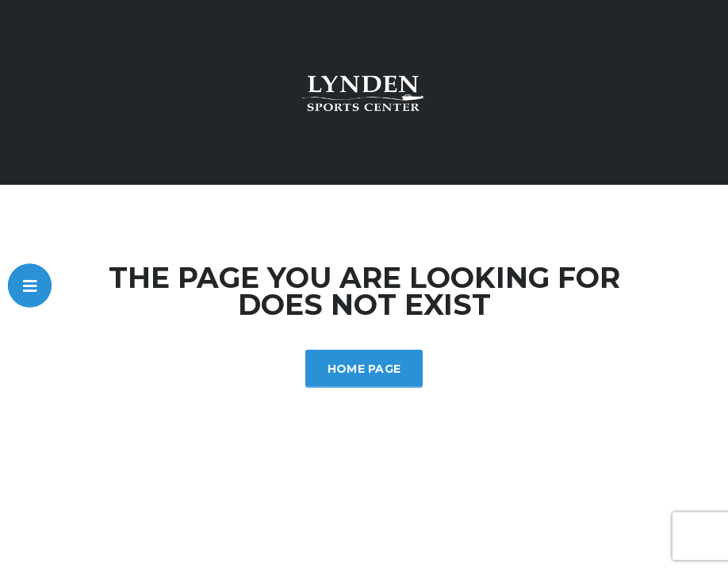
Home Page (364, 369)
